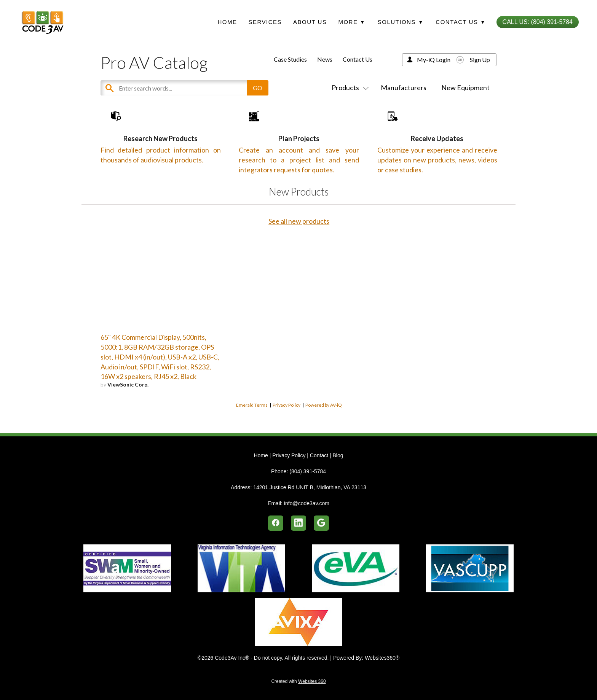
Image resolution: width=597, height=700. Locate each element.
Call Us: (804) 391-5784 (538, 22)
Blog (338, 455)
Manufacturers (404, 87)
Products (349, 87)
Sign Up (480, 60)
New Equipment (465, 87)
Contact (319, 455)
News (325, 59)
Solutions (400, 22)
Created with (298, 681)
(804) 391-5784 (308, 471)
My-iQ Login (434, 60)
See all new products (299, 245)
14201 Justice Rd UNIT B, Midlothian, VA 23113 (310, 487)
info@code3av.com (307, 503)
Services (265, 22)
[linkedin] (298, 523)
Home (227, 22)
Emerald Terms (252, 429)
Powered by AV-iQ (324, 429)
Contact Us (358, 59)
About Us (310, 22)
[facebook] (276, 523)
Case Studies (290, 59)
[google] (321, 523)
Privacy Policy (287, 429)
